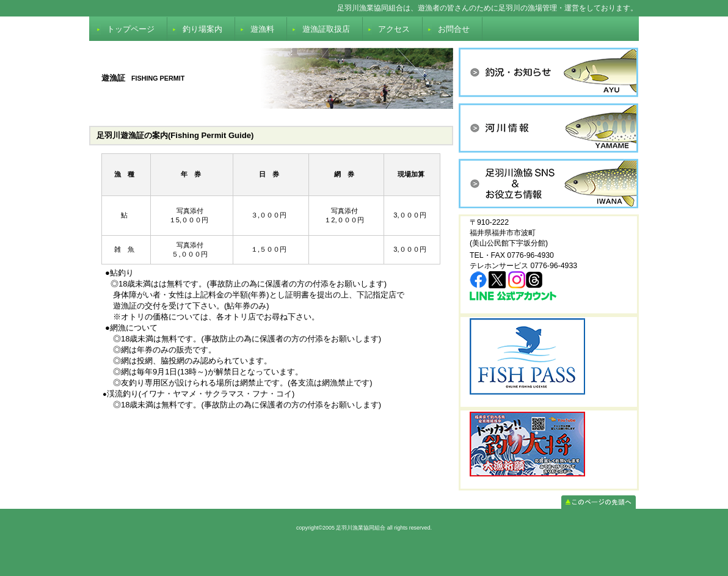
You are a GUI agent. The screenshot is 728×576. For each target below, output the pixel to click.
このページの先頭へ (599, 502)
